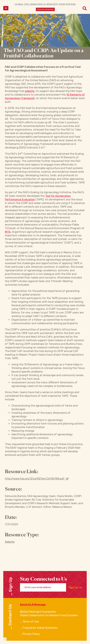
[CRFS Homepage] (45, 7)
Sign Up (75, 587)
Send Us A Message (33, 605)
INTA (8, 232)
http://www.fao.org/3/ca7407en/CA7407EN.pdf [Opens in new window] (37, 479)
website (30, 91)
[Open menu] (6, 8)
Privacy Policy (31, 634)
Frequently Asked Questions (40, 628)
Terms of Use (31, 622)
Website (10, 542)
